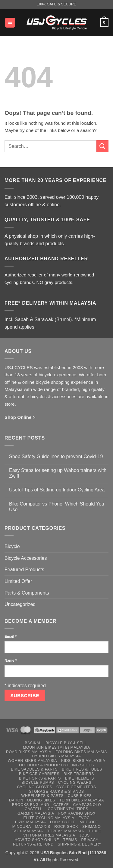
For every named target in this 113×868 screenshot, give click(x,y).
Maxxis (43, 827)
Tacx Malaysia (27, 831)
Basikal (33, 743)
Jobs (84, 835)
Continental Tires (68, 809)
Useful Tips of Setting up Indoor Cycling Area (57, 490)
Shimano (91, 827)
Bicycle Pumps (38, 783)
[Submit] (102, 146)
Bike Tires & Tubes (82, 769)
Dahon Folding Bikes (32, 800)
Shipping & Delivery (80, 844)
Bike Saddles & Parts (34, 769)
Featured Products (24, 570)
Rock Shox (66, 827)
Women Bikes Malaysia (33, 761)
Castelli (34, 809)
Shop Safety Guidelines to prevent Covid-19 (56, 456)
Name (11, 661)
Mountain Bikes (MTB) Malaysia (56, 747)
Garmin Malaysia (36, 813)
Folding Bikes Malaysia (81, 752)
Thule (95, 831)
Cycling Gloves (35, 787)
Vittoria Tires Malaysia (49, 835)
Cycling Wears (75, 783)
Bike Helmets (80, 778)
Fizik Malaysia (30, 822)
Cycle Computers (76, 787)
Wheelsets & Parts (42, 796)
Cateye (61, 805)
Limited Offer (18, 581)
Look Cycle (63, 822)
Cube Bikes (80, 796)
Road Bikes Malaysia (29, 752)
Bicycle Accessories (26, 558)
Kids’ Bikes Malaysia (83, 761)
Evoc (84, 818)
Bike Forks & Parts (40, 778)
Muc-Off (89, 822)
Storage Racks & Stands (56, 792)
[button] (10, 23)
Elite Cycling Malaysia (49, 818)
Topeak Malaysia (65, 831)
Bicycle (12, 546)
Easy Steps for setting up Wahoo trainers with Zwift (58, 473)
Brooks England (31, 805)
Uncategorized (20, 604)
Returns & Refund (33, 844)
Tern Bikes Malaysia (82, 800)
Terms (70, 840)
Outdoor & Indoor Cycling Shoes (56, 765)
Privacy (90, 840)
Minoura (22, 827)
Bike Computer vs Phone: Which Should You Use (57, 507)
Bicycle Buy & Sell (66, 743)
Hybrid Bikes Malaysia (56, 756)
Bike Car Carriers (39, 774)
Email (11, 637)
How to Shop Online (37, 840)
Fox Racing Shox (77, 813)
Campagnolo (87, 805)
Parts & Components (27, 593)
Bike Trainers (79, 774)
